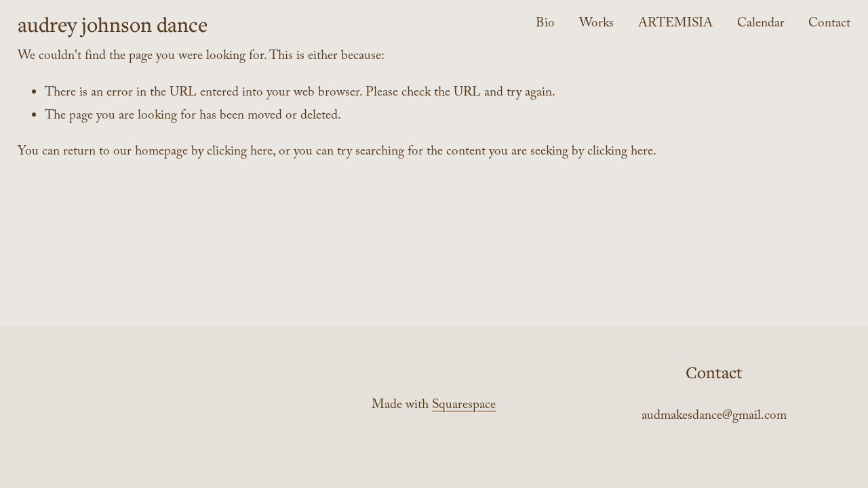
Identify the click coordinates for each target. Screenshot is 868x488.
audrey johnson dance (113, 24)
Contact (829, 24)
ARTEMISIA (675, 24)
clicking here (240, 152)
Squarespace (464, 406)
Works (596, 24)
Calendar (761, 24)
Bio (545, 24)
